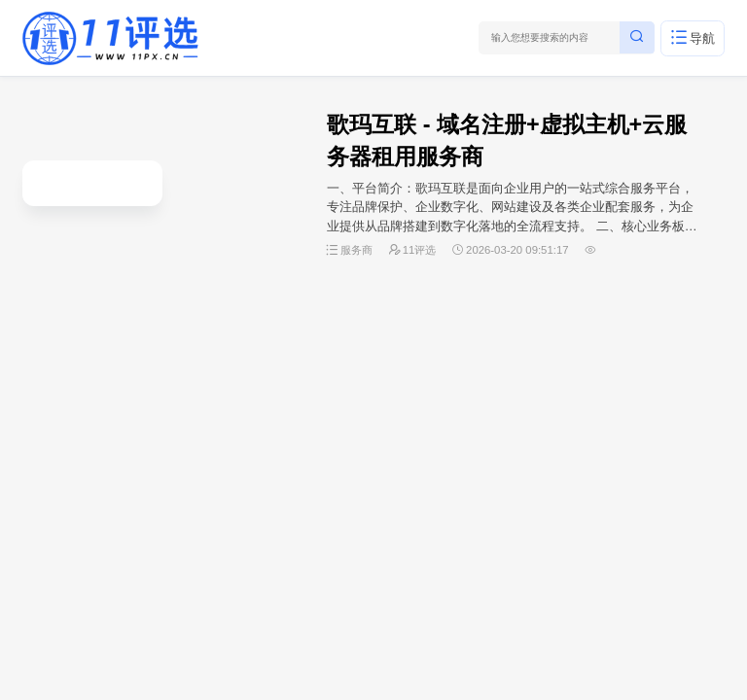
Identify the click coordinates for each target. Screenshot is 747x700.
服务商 (356, 250)
